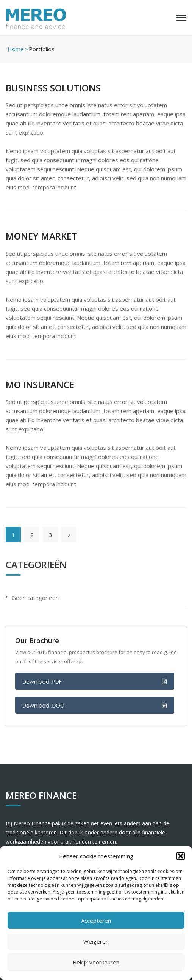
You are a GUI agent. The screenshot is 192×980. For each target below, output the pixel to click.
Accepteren (96, 921)
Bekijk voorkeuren (96, 962)
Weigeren (96, 941)
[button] (181, 856)
